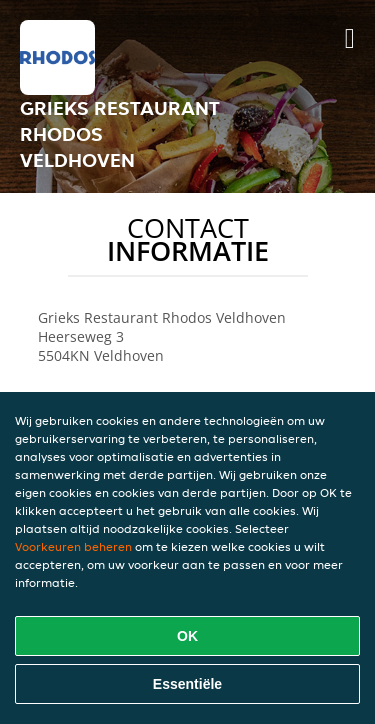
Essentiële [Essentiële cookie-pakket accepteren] (187, 684)
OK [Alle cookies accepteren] (187, 636)
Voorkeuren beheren (73, 546)
